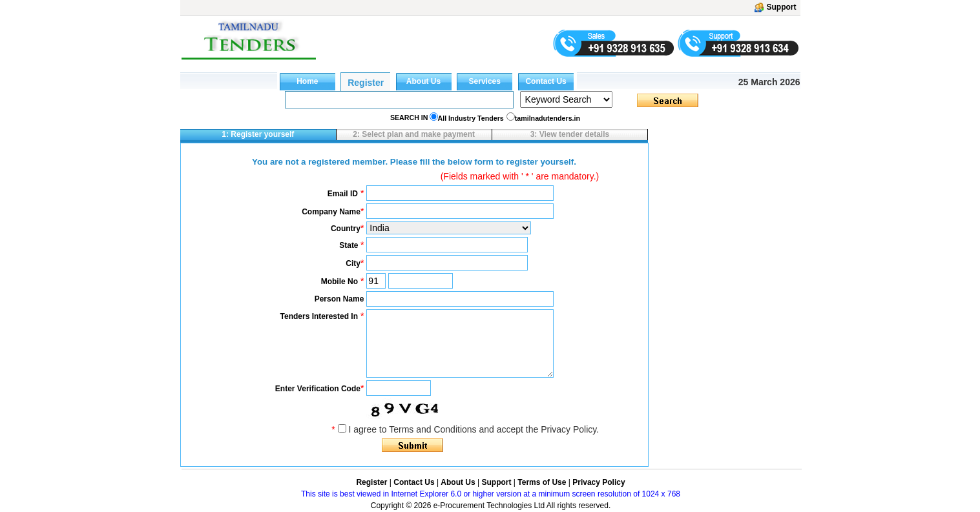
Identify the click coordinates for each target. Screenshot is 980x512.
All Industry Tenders (471, 118)
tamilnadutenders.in (547, 118)
